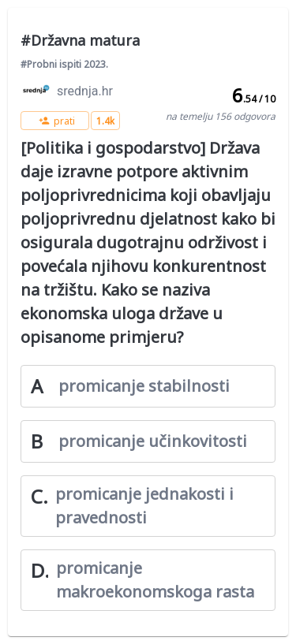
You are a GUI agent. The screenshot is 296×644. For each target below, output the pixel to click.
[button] (55, 121)
